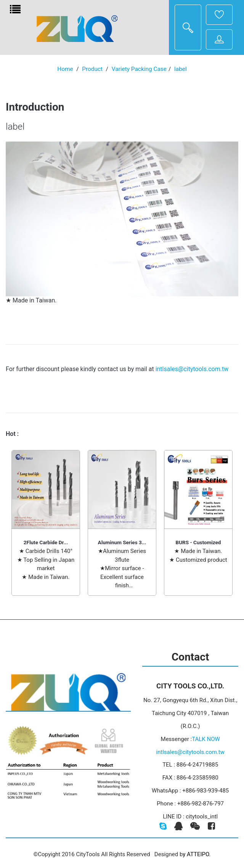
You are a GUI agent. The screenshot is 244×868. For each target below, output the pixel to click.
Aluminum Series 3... (122, 542)
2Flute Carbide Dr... (46, 542)
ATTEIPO (198, 854)
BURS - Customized (198, 542)
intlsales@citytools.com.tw (192, 369)
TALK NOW (206, 739)
